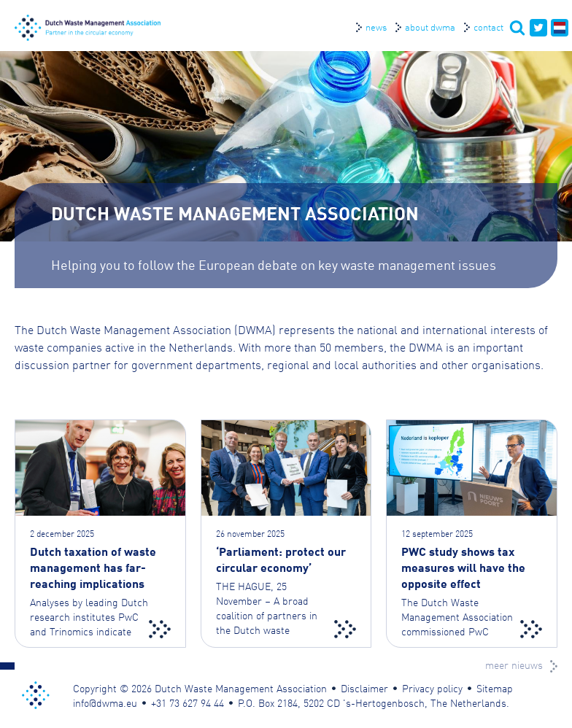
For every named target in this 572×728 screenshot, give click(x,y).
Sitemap (495, 688)
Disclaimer (364, 688)
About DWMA (430, 26)
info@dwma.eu (105, 702)
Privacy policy (432, 688)
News (376, 26)
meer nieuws (514, 665)
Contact (488, 26)
